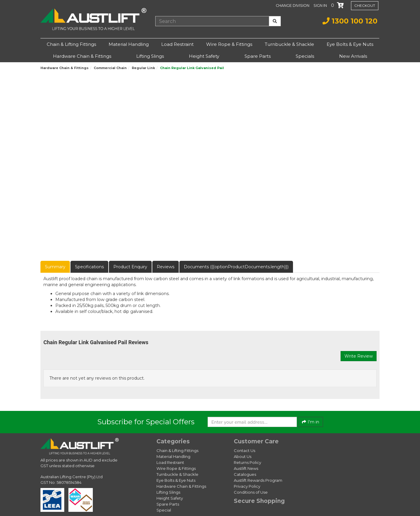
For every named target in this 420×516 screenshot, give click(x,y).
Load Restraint (177, 44)
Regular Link (143, 68)
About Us (243, 456)
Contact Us (245, 450)
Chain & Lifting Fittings (71, 44)
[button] (321, 5)
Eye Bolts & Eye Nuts (350, 44)
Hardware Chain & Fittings (82, 56)
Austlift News (246, 468)
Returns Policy (247, 462)
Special (164, 510)
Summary (55, 267)
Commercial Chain (110, 68)
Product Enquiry (130, 267)
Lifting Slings (150, 56)
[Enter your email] (252, 422)
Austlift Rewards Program (258, 480)
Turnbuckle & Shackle (289, 44)
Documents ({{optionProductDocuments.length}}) (236, 267)
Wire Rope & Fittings (229, 44)
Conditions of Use (251, 492)
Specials (305, 56)
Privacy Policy (247, 486)
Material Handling (129, 44)
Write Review (359, 356)
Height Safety (204, 56)
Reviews (166, 267)
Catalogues (245, 474)
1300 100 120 (350, 21)
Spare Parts (258, 56)
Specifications (89, 267)
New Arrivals (353, 56)
